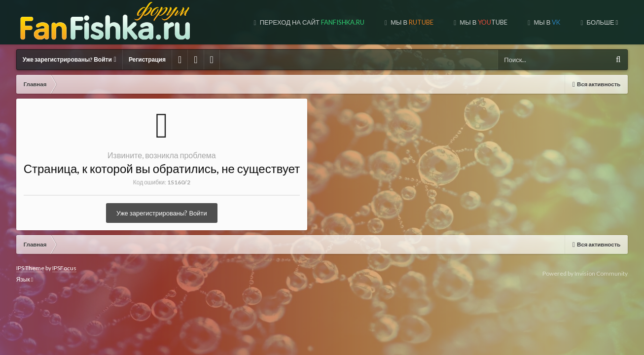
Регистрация (147, 59)
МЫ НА (592, 22)
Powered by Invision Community (585, 273)
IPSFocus (64, 268)
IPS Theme (30, 268)
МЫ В (327, 22)
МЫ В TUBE (399, 22)
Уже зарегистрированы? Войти (70, 59)
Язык (25, 279)
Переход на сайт (228, 22)
